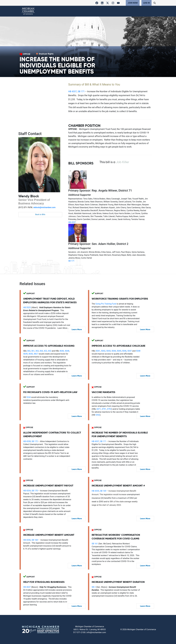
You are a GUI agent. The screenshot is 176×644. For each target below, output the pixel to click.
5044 (114, 351)
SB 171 (81, 91)
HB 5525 (27, 307)
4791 (104, 409)
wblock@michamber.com (44, 207)
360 (29, 351)
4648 (67, 351)
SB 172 (35, 441)
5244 (28, 397)
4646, (62, 351)
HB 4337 (73, 91)
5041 (98, 351)
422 (45, 351)
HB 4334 (27, 491)
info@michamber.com (96, 632)
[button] (155, 3)
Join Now (133, 3)
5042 (103, 351)
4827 (36, 354)
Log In (146, 3)
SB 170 (35, 491)
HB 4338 (27, 441)
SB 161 (95, 544)
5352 (98, 415)
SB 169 (103, 491)
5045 (119, 351)
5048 (138, 351)
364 (41, 351)
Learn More (77, 329)
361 (33, 351)
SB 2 (94, 587)
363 (37, 351)
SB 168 (35, 540)
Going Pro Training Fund (106, 304)
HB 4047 (27, 587)
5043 (109, 351)
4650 (31, 354)
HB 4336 (27, 540)
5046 (124, 351)
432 (50, 351)
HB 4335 (95, 491)
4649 (25, 354)
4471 (99, 409)
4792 (109, 409)
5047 (130, 351)
